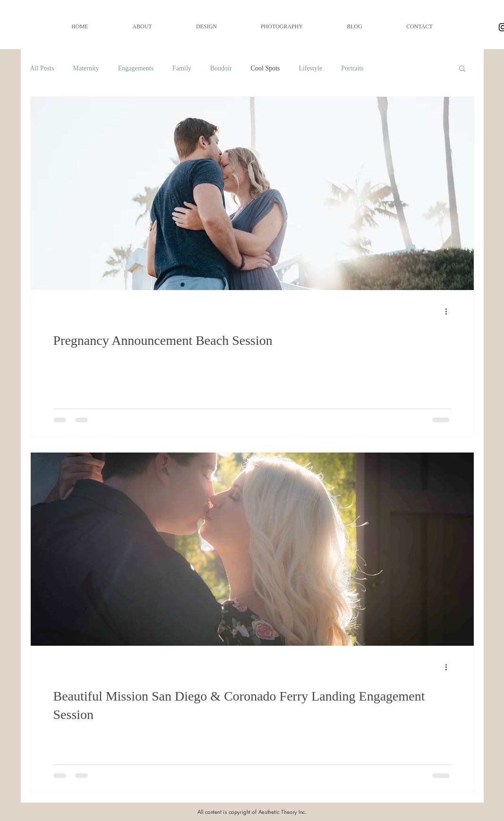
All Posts (42, 68)
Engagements (136, 68)
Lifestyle (311, 68)
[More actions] (450, 311)
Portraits (352, 68)
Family (182, 68)
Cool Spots (265, 68)
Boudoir (221, 68)
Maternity (86, 68)
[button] (462, 69)
